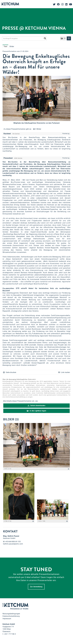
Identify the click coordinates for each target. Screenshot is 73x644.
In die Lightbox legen (36, 411)
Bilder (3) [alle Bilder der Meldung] (11, 419)
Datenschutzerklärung (11, 616)
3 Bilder (38, 129)
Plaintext (66, 134)
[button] (63, 38)
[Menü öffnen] (69, 38)
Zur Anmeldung (36, 587)
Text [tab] (5, 46)
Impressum (7, 619)
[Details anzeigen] (69, 469)
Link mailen (65, 372)
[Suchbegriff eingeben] (24, 39)
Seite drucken (11, 372)
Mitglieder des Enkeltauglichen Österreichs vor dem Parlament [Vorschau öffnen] (37, 123)
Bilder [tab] (12, 46)
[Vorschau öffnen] (36, 98)
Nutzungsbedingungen (11, 614)
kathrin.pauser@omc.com (13, 544)
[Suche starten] (45, 38)
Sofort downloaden (37, 406)
